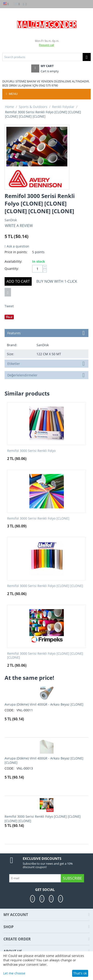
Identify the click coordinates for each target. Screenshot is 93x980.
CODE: (9, 710)
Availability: (13, 261)
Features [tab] (47, 333)
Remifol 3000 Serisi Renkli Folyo (31, 451)
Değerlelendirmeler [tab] (47, 375)
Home (10, 107)
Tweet (9, 306)
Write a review (19, 226)
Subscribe (72, 878)
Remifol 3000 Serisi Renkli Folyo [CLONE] (38, 519)
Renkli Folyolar (63, 107)
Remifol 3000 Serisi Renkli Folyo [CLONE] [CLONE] (45, 586)
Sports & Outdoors (33, 107)
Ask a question (17, 246)
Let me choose (14, 973)
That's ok (80, 973)
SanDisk (11, 220)
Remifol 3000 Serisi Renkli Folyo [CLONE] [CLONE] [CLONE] (45, 656)
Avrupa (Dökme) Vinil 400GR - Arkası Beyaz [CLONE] (44, 704)
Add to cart (18, 281)
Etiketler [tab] (47, 363)
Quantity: (12, 269)
